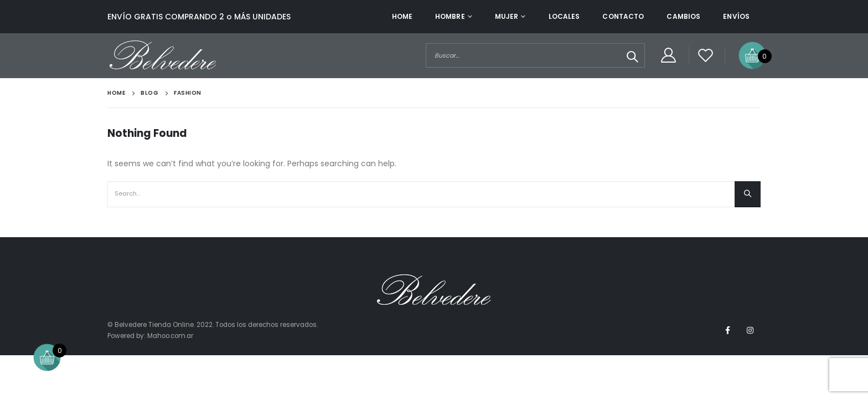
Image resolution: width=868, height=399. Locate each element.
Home (402, 16)
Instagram (750, 330)
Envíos (736, 16)
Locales (564, 16)
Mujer (507, 16)
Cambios (683, 16)
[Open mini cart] (752, 55)
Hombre (450, 16)
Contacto (623, 16)
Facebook (727, 330)
